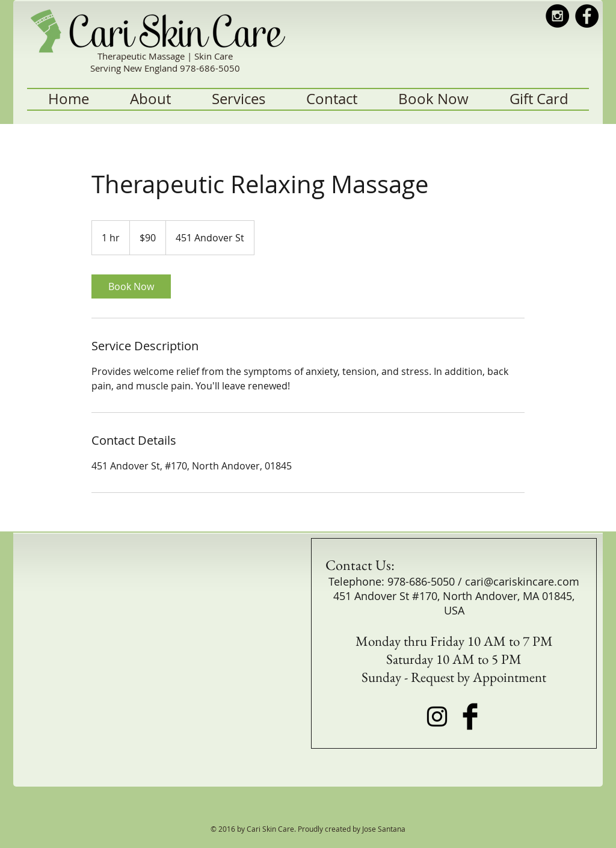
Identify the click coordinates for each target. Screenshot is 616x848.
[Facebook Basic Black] (470, 716)
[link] (131, 286)
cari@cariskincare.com (522, 581)
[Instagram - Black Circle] (557, 16)
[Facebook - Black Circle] (587, 16)
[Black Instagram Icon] (437, 716)
